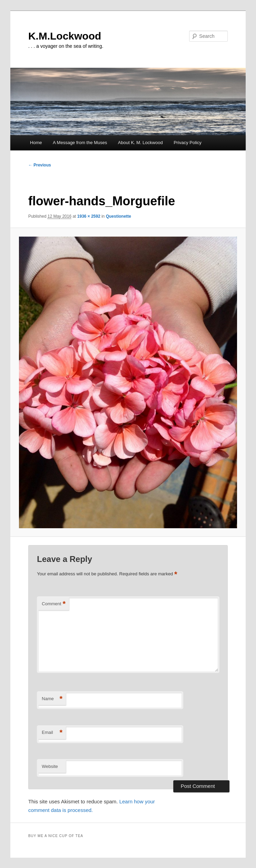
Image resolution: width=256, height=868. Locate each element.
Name (52, 699)
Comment (54, 604)
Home (36, 143)
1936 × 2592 (89, 216)
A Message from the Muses (80, 143)
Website (50, 766)
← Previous (40, 165)
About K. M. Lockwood (140, 143)
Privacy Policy (188, 143)
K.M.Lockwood (65, 36)
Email (52, 733)
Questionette (118, 216)
